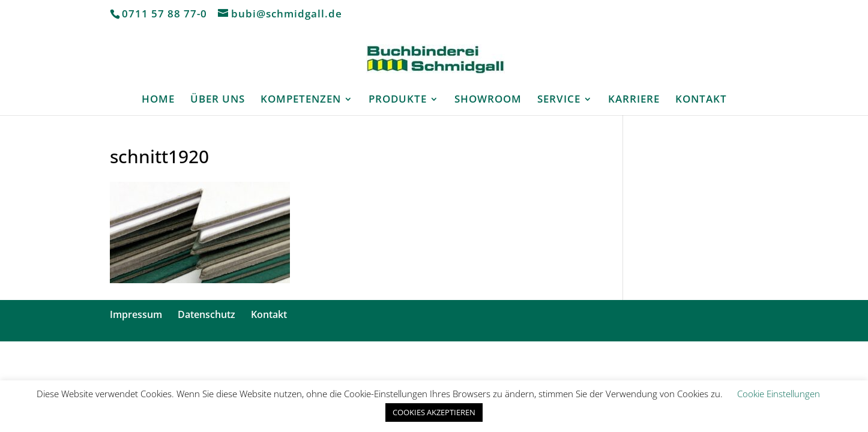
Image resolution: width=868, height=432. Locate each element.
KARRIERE (634, 100)
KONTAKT (701, 100)
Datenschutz (206, 314)
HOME (158, 100)
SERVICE (559, 100)
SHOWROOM (488, 100)
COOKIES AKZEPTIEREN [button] (434, 412)
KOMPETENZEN (301, 100)
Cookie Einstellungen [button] (779, 394)
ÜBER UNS (218, 100)
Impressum (136, 314)
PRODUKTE (398, 100)
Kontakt (269, 314)
